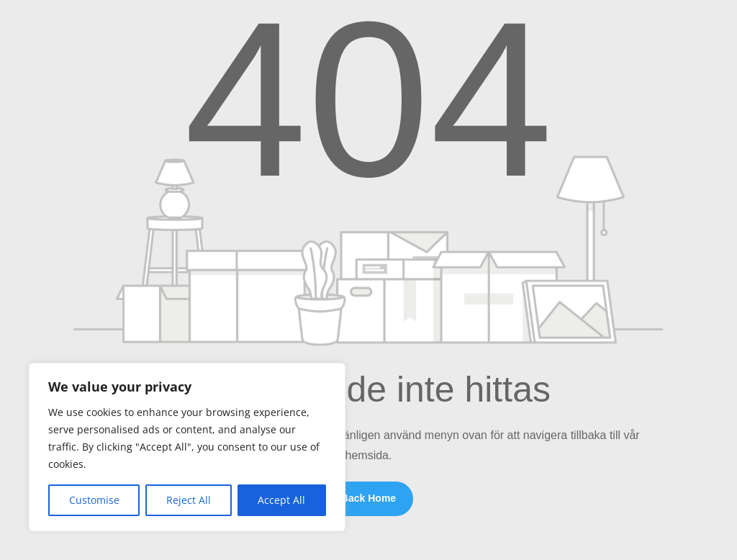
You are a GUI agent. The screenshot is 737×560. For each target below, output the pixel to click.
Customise (94, 500)
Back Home (368, 498)
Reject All (189, 500)
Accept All (281, 500)
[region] (187, 447)
